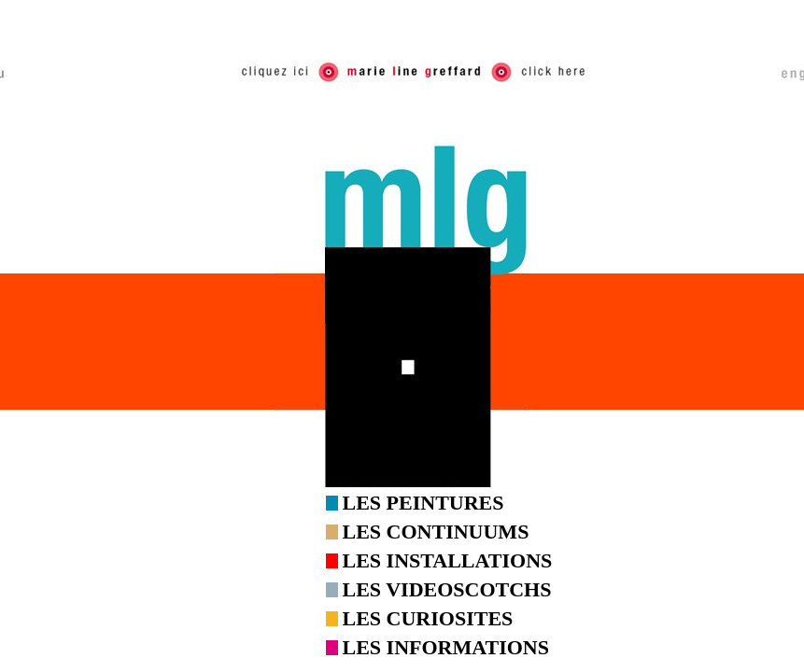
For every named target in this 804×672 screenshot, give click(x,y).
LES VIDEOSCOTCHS (447, 589)
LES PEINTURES (423, 503)
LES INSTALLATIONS (448, 560)
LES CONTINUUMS (436, 532)
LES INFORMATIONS (446, 647)
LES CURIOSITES (428, 618)
